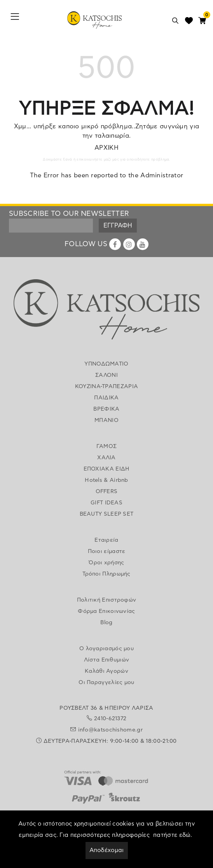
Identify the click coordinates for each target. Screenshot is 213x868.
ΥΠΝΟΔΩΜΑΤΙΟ (106, 364)
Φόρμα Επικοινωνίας (106, 611)
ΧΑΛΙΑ (106, 458)
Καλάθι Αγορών (106, 671)
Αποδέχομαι (107, 850)
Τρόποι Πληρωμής (106, 574)
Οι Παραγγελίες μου (106, 682)
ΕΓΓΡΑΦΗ (118, 226)
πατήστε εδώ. (173, 835)
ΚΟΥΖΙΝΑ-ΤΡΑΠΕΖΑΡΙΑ (106, 387)
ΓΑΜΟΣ (107, 446)
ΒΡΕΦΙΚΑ (106, 409)
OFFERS (107, 492)
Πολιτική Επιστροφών (107, 600)
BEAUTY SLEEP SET (107, 514)
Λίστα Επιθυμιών (107, 660)
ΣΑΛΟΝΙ (106, 375)
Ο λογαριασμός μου (106, 649)
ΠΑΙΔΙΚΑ (106, 398)
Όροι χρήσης (106, 563)
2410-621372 (110, 719)
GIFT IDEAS (106, 503)
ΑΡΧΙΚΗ (106, 148)
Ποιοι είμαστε (107, 551)
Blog (106, 623)
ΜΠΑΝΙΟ (106, 420)
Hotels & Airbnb (106, 480)
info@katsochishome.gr (110, 730)
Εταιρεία (106, 540)
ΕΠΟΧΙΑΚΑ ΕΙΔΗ (107, 469)
